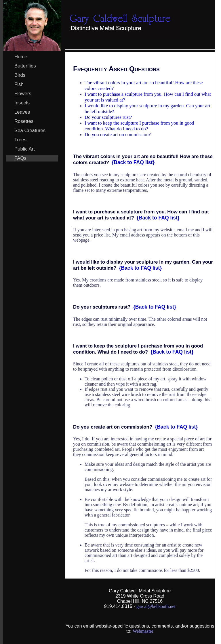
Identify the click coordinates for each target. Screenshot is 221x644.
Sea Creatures (30, 131)
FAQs (21, 158)
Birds (20, 75)
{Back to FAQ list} (133, 162)
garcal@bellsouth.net (156, 606)
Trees (21, 140)
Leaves (22, 112)
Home (21, 57)
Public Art (25, 149)
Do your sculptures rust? (108, 117)
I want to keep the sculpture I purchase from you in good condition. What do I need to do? (139, 126)
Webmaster (143, 631)
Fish (19, 84)
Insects (22, 103)
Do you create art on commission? (118, 135)
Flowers (23, 94)
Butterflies (25, 66)
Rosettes (24, 121)
